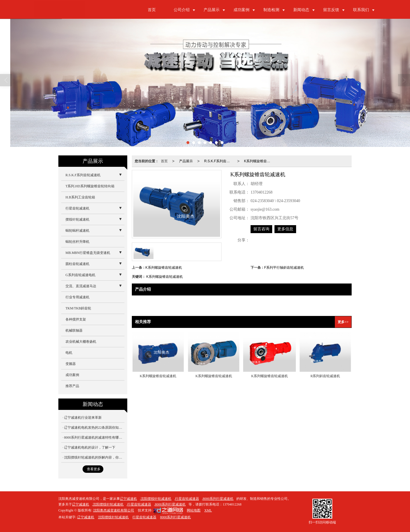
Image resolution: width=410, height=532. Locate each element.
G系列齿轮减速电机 (80, 275)
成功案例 (241, 10)
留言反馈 (331, 10)
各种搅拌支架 (76, 319)
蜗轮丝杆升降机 (77, 242)
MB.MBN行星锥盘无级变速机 (88, 253)
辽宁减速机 (128, 499)
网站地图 (194, 510)
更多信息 (285, 229)
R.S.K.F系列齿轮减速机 (220, 161)
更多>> (343, 322)
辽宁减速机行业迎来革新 (83, 418)
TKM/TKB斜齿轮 (78, 308)
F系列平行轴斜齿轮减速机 (284, 268)
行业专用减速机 (77, 297)
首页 (152, 10)
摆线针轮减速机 (77, 219)
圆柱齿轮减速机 (77, 264)
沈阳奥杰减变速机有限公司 (114, 510)
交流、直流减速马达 (81, 286)
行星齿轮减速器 (187, 499)
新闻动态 (301, 10)
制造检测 (271, 10)
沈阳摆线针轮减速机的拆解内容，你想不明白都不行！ (94, 457)
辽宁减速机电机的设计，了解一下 (90, 447)
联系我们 (361, 10)
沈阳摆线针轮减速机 (156, 499)
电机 (69, 353)
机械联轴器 (74, 330)
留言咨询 (261, 229)
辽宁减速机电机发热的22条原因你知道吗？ (94, 428)
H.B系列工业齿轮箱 (80, 197)
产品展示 (212, 10)
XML (208, 510)
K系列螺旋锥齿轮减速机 (259, 161)
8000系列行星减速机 (218, 499)
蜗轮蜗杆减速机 (77, 231)
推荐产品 (72, 386)
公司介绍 (182, 10)
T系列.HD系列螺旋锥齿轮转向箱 (90, 186)
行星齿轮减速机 (77, 208)
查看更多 (94, 469)
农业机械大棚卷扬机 (81, 342)
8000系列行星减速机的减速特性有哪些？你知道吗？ (94, 437)
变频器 (71, 364)
